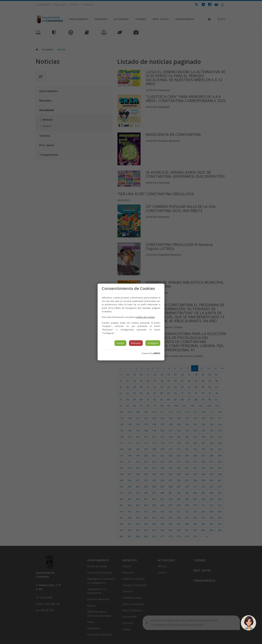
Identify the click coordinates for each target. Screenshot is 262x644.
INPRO (157, 353)
